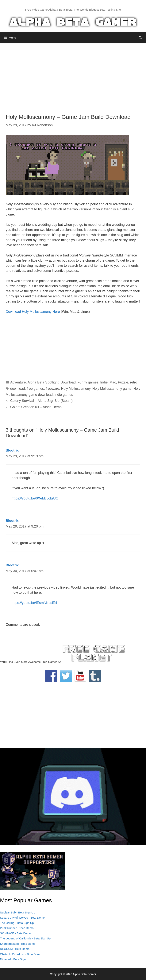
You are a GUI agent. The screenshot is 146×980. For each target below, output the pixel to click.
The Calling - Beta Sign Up (17, 923)
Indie (104, 382)
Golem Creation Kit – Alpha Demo (36, 407)
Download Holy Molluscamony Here (33, 312)
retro (134, 382)
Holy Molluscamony (76, 389)
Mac (113, 382)
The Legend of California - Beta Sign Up (25, 938)
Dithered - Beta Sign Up (15, 959)
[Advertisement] (73, 76)
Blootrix (12, 450)
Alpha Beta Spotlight (43, 382)
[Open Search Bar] (140, 38)
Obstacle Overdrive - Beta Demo (21, 954)
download (18, 389)
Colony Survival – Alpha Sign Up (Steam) (41, 401)
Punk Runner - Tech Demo (17, 928)
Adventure (18, 382)
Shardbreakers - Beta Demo (18, 944)
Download (68, 382)
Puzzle (123, 382)
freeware (52, 389)
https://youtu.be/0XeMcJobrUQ (35, 498)
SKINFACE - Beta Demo (15, 933)
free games (35, 389)
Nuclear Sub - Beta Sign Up (17, 912)
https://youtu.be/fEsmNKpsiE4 (34, 603)
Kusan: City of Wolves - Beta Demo (22, 918)
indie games (64, 395)
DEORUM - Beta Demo (15, 949)
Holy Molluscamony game (112, 389)
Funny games (88, 382)
